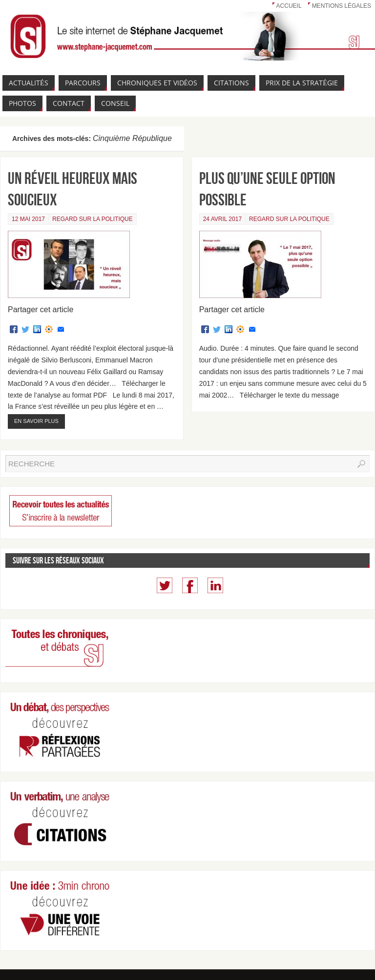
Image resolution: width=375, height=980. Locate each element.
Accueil (289, 6)
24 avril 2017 (222, 219)
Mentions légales (342, 6)
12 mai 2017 (28, 219)
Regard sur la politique (93, 219)
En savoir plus (36, 421)
